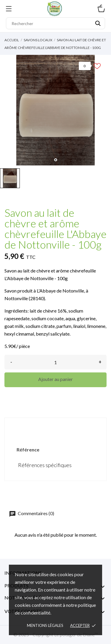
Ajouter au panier (55, 379)
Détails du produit (56, 428)
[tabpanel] (55, 110)
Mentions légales (45, 625)
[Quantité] (55, 362)
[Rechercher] (55, 23)
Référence (28, 450)
